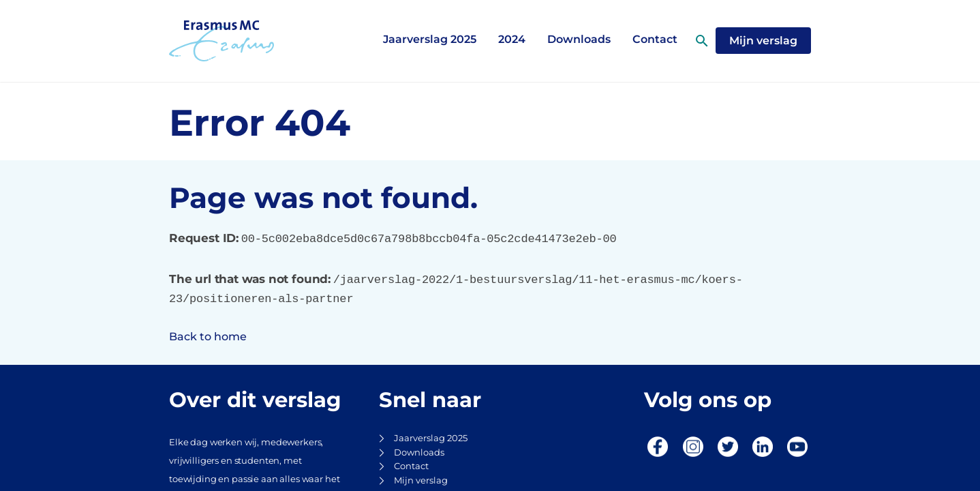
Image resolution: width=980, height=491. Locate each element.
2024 (512, 39)
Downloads (579, 39)
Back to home (208, 337)
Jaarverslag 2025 (430, 39)
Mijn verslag (421, 480)
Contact (411, 466)
